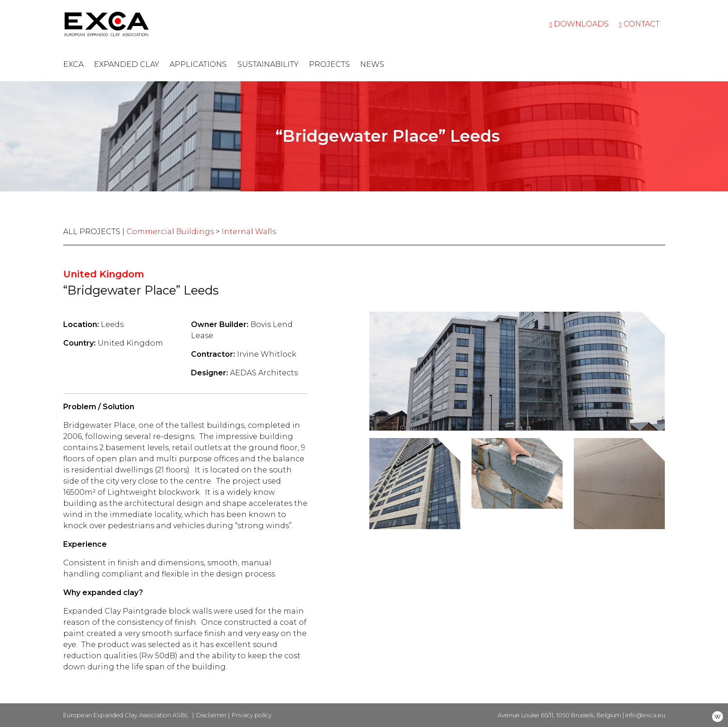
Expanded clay (127, 64)
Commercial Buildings (170, 232)
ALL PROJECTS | (95, 232)
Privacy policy (252, 715)
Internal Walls (249, 232)
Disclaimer (211, 715)
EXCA (73, 64)
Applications (198, 64)
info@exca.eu (645, 715)
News (372, 64)
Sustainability (268, 64)
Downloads (579, 24)
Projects (329, 64)
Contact (639, 24)
